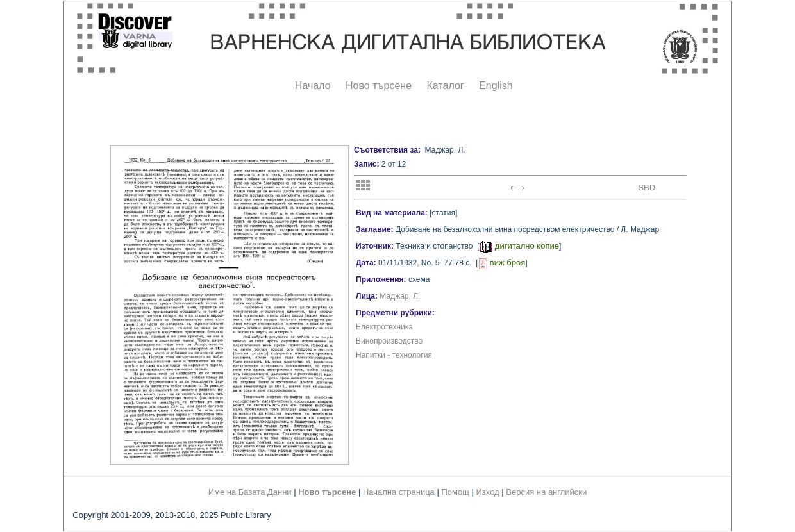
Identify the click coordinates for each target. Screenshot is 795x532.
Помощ (455, 492)
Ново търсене (379, 86)
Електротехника (384, 327)
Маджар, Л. (400, 296)
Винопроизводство (389, 341)
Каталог (445, 86)
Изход (488, 492)
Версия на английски (546, 492)
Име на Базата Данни (250, 492)
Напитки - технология (394, 355)
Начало (313, 86)
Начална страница (399, 492)
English (496, 86)
